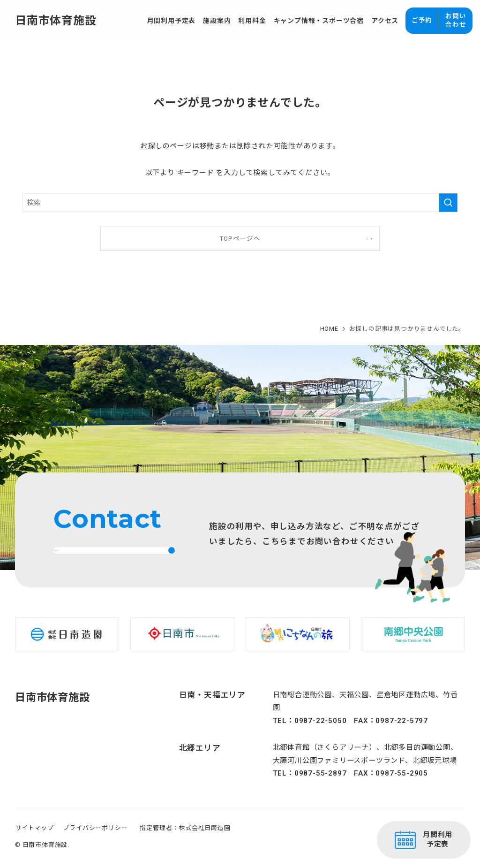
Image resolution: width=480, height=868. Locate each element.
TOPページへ (240, 238)
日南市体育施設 (56, 21)
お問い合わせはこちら (99, 557)
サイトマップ (34, 841)
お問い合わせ (456, 20)
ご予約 (422, 20)
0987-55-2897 (321, 787)
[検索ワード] (240, 203)
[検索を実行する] (448, 203)
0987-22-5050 (321, 734)
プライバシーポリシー (95, 841)
